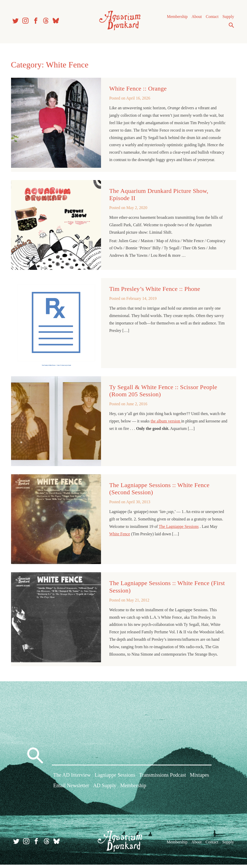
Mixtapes (199, 779)
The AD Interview (72, 779)
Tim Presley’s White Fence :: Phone (155, 291)
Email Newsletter (71, 790)
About (196, 18)
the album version (166, 423)
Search (231, 26)
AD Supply (105, 790)
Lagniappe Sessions (115, 779)
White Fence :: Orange (138, 91)
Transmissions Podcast (163, 779)
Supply (227, 18)
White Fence (120, 536)
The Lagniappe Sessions (179, 529)
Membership (176, 18)
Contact (211, 18)
